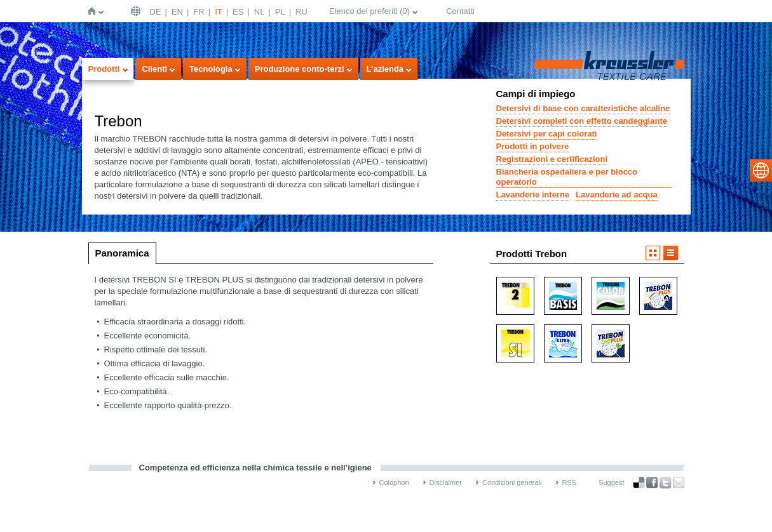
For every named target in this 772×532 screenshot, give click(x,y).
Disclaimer (446, 482)
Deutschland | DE (137, 11)
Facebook (652, 483)
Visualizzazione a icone (653, 253)
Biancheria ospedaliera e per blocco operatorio (567, 177)
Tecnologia (211, 69)
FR (199, 12)
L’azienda (385, 69)
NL (260, 12)
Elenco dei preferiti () (369, 11)
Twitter (665, 483)
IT (219, 12)
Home (94, 11)
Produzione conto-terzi (300, 69)
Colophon (394, 482)
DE (156, 12)
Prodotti (104, 69)
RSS (570, 482)
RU (301, 12)
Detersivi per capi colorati (547, 134)
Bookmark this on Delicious (639, 482)
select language (761, 170)
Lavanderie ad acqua (617, 195)
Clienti (154, 69)
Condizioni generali (512, 482)
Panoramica (122, 253)
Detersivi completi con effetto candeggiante (582, 121)
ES (238, 12)
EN (177, 12)
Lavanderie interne (533, 195)
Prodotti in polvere (533, 146)
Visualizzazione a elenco (671, 253)
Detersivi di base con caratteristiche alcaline (583, 108)
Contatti (460, 11)
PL (280, 12)
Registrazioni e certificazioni (552, 159)
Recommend (679, 482)
